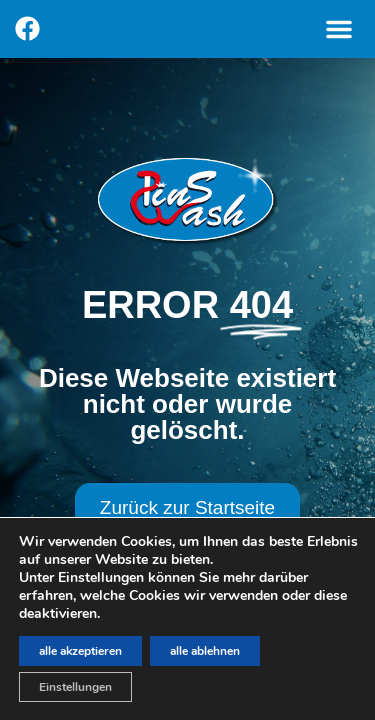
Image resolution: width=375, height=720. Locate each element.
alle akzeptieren (80, 651)
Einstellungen (75, 687)
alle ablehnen (205, 651)
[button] (339, 29)
